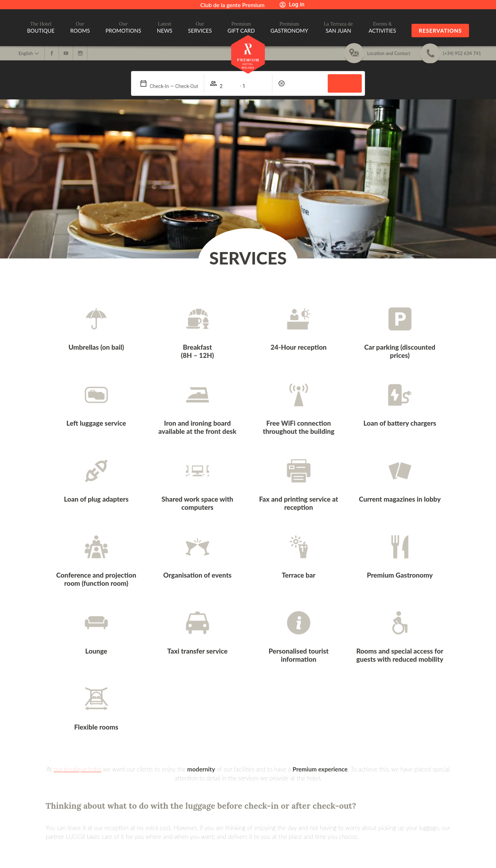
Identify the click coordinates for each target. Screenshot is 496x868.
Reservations (440, 31)
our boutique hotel (78, 769)
